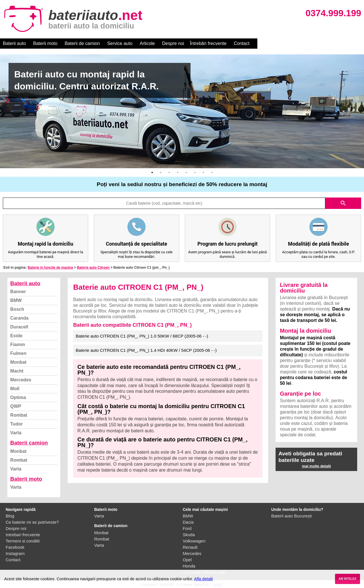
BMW (16, 300)
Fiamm (18, 345)
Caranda (19, 318)
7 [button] (203, 172)
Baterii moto (45, 43)
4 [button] (178, 172)
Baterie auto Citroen (93, 268)
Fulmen (18, 353)
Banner (18, 292)
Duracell (19, 327)
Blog (10, 516)
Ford (187, 528)
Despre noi (173, 43)
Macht (17, 371)
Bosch (17, 309)
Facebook (15, 547)
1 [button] (152, 172)
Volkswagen (194, 541)
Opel (187, 560)
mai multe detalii (317, 466)
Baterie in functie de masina (50, 268)
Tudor (16, 424)
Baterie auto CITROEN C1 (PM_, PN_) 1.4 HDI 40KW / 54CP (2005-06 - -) (146, 350)
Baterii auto (14, 43)
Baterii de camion (82, 43)
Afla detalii (203, 579)
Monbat (18, 362)
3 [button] (169, 172)
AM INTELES (347, 579)
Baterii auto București (292, 516)
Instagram (15, 553)
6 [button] (195, 172)
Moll (15, 389)
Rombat (19, 415)
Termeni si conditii (23, 541)
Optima (18, 397)
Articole (147, 43)
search (343, 203)
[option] (182, 111)
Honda (189, 566)
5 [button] (186, 172)
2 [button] (161, 172)
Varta (16, 433)
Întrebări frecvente (208, 43)
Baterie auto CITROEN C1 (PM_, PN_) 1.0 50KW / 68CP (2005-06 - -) (142, 336)
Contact (242, 43)
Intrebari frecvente (23, 535)
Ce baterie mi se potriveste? (32, 522)
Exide (16, 336)
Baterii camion (29, 443)
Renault (190, 547)
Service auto (120, 43)
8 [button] (212, 172)
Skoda (189, 535)
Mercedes (21, 380)
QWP (16, 406)
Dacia (188, 522)
